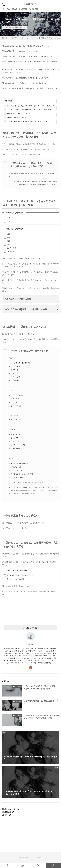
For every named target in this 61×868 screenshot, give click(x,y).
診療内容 (14, 9)
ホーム (8, 865)
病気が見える (21, 27)
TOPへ (53, 865)
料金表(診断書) (33, 9)
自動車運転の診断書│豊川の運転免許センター (41, 702)
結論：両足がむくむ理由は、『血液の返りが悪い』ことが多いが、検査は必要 (29, 106)
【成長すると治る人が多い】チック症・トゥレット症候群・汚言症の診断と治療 (41, 717)
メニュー (23, 865)
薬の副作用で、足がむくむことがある (17, 114)
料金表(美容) (23, 9)
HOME (5, 38)
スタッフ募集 (6, 9)
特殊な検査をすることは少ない (15, 118)
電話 (38, 865)
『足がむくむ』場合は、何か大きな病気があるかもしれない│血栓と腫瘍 (27, 110)
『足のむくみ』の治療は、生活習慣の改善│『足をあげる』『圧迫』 (26, 121)
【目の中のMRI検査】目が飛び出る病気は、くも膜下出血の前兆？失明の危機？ (41, 687)
